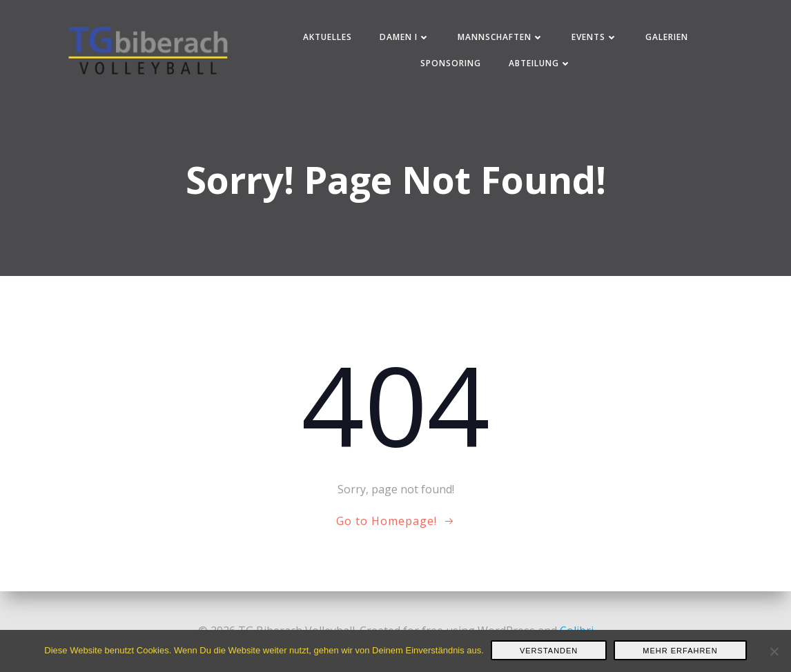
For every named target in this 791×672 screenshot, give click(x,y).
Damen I (405, 37)
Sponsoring (451, 63)
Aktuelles (328, 37)
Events (595, 37)
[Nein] (774, 651)
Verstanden (549, 651)
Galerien (667, 37)
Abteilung (540, 63)
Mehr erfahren (680, 651)
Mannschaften (501, 37)
